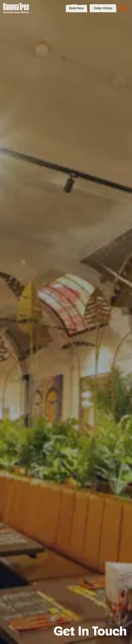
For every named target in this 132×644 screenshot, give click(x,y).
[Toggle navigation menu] (124, 8)
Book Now (76, 8)
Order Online (103, 8)
